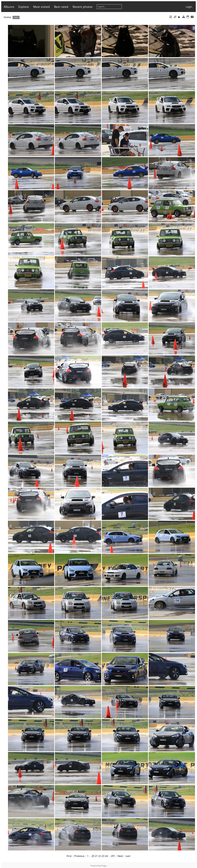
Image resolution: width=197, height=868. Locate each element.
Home (7, 17)
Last (128, 856)
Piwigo (104, 866)
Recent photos (83, 7)
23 (103, 856)
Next (120, 856)
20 (93, 856)
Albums (9, 7)
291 (113, 856)
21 (96, 856)
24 (106, 856)
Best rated (61, 7)
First (69, 856)
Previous (79, 856)
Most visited (41, 7)
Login (189, 7)
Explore (24, 7)
